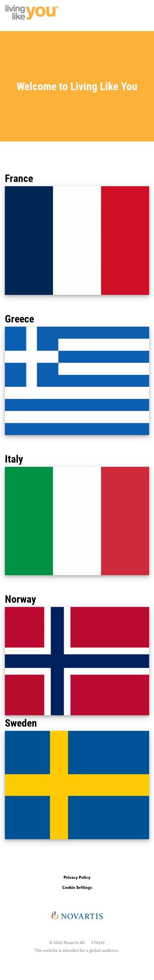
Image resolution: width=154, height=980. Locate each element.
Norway (20, 599)
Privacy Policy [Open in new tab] (77, 877)
